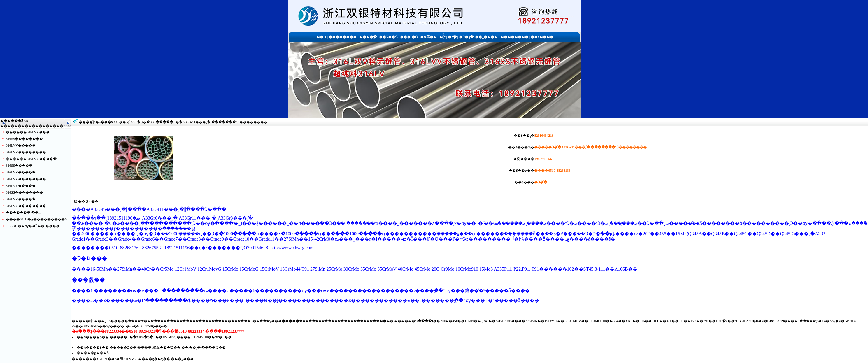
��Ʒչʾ (125, 122)
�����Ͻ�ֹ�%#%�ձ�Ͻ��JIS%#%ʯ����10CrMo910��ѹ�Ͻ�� (171, 337)
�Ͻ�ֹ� (143, 122)
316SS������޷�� (24, 139)
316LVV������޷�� (26, 152)
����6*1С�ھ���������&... (38, 219)
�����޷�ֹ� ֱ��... (23, 213)
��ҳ (109, 122)
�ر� (182, 359)
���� (56, 126)
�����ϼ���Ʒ (93, 353)
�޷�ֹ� (318, 223)
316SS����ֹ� (19, 166)
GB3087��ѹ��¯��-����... (34, 226)
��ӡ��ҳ (154, 359)
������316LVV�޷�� (28, 132)
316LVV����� (21, 186)
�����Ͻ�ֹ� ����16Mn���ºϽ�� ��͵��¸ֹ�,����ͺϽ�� (168, 348)
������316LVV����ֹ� (31, 159)
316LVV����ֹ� (21, 145)
